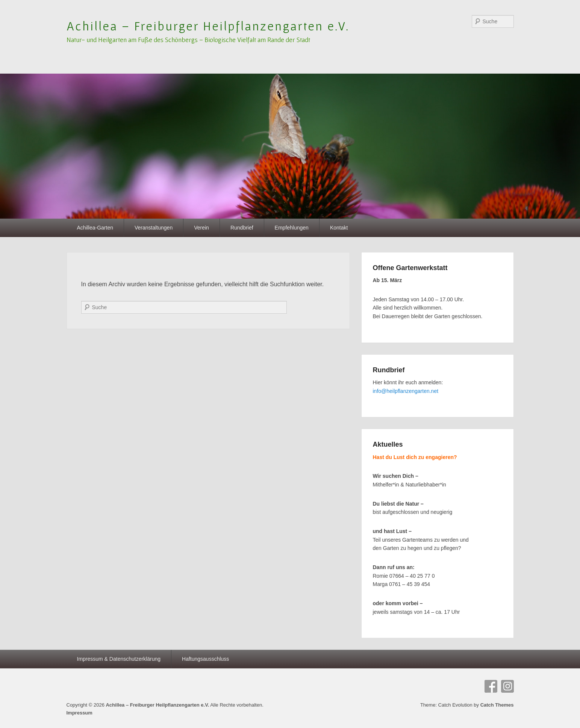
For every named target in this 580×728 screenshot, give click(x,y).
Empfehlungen (292, 228)
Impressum (80, 713)
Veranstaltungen (154, 228)
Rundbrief (242, 228)
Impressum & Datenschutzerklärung (119, 659)
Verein (201, 228)
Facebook (491, 686)
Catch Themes (497, 705)
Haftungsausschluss (205, 659)
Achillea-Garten (95, 228)
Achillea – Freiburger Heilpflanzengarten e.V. (208, 26)
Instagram (507, 686)
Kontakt (339, 228)
